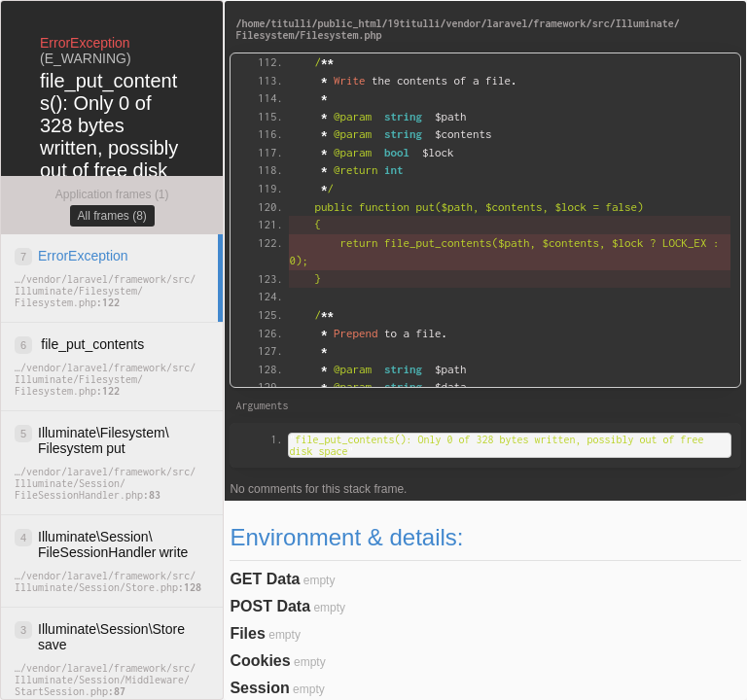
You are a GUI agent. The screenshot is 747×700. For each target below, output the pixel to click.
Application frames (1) (112, 194)
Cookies (260, 661)
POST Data (270, 606)
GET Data (265, 579)
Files (247, 633)
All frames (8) (112, 216)
